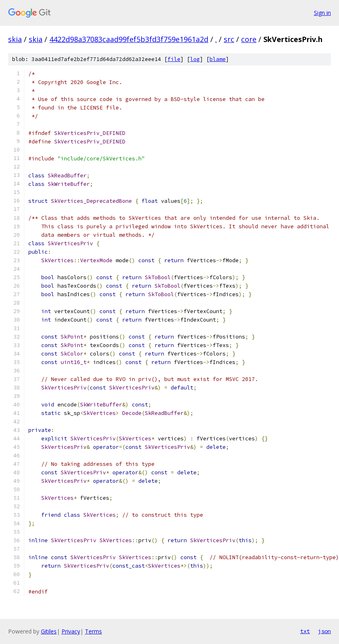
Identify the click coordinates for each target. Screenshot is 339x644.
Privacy (71, 631)
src (229, 39)
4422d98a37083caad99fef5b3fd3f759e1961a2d (129, 39)
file (174, 59)
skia (15, 39)
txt (305, 631)
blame (218, 59)
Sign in (322, 13)
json (324, 631)
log (195, 59)
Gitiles (49, 631)
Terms (93, 631)
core (249, 39)
